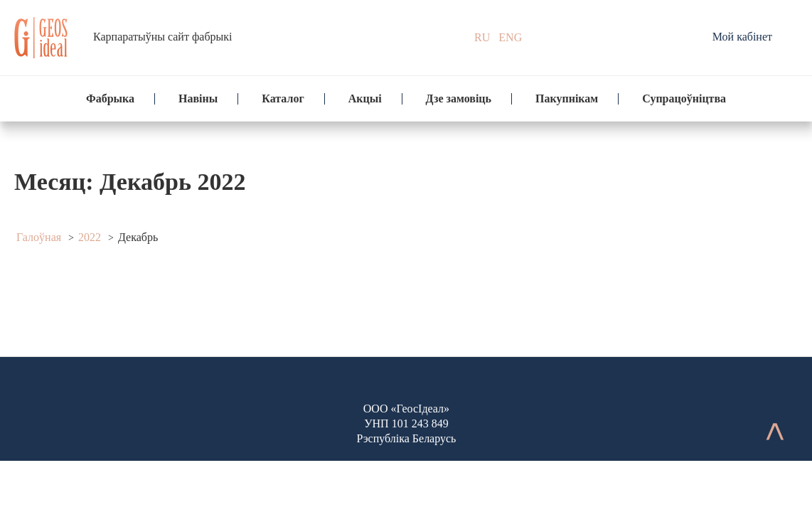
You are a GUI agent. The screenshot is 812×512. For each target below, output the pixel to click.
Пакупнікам (567, 98)
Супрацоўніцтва (684, 98)
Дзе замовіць (459, 98)
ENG (510, 37)
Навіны (198, 98)
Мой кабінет (742, 37)
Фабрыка (110, 98)
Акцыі (365, 98)
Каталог (283, 98)
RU (482, 37)
